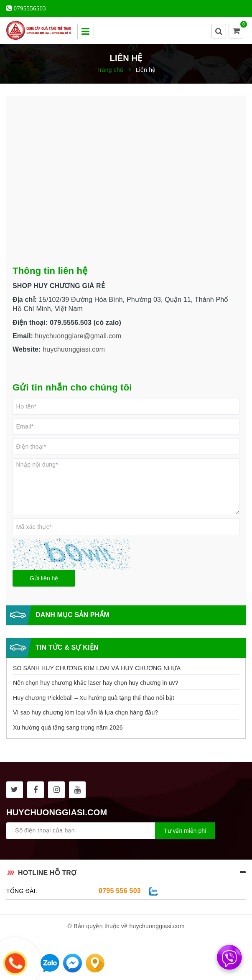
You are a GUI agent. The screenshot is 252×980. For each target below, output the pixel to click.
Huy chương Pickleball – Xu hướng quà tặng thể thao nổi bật (94, 698)
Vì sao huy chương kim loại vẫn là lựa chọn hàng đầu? (85, 712)
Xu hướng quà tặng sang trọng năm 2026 (68, 727)
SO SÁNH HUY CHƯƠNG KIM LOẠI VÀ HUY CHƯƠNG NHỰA (97, 668)
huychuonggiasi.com (74, 349)
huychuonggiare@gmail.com (78, 336)
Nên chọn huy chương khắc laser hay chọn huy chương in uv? (96, 683)
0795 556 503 (120, 891)
